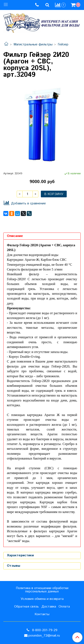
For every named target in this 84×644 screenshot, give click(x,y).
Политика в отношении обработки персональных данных (42, 590)
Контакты (42, 614)
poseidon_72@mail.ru (44, 636)
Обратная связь (26, 607)
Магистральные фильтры (33, 44)
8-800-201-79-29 (44, 630)
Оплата (64, 607)
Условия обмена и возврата (42, 599)
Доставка (49, 607)
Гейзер (63, 44)
